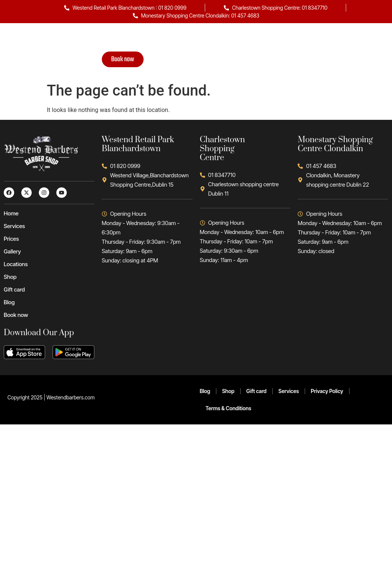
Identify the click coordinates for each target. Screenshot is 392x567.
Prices (158, 39)
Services (126, 39)
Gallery (187, 39)
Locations (221, 39)
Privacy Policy (327, 391)
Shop (252, 39)
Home (95, 39)
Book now (123, 59)
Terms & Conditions (228, 408)
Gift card (282, 39)
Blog (311, 39)
